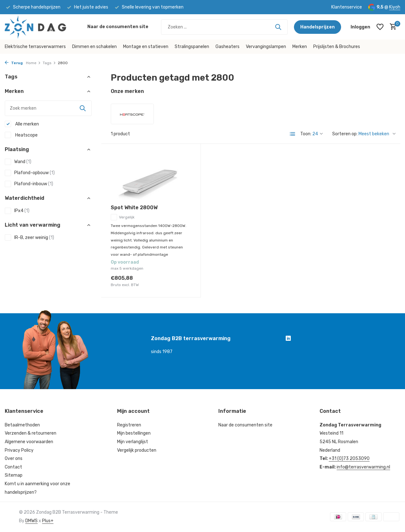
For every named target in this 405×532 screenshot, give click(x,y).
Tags (49, 63)
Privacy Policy (19, 450)
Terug (14, 63)
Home (33, 63)
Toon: (306, 134)
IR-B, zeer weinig (29, 237)
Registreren (129, 425)
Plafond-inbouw (29, 184)
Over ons (14, 459)
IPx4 (17, 211)
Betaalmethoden (22, 425)
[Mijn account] (360, 27)
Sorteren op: (345, 134)
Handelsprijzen (318, 27)
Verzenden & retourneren (31, 433)
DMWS (31, 521)
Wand (18, 162)
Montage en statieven (146, 47)
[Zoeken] (224, 27)
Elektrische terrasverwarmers (35, 47)
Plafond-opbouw (30, 173)
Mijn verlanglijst (133, 442)
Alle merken (22, 124)
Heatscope (21, 135)
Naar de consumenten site (118, 27)
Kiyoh (395, 7)
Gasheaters (227, 47)
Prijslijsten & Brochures (337, 47)
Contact (13, 467)
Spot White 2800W (134, 208)
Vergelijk (123, 217)
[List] (293, 134)
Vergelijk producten (137, 450)
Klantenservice (347, 7)
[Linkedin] (288, 339)
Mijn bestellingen (134, 433)
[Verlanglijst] (380, 27)
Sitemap (14, 475)
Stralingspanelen (192, 47)
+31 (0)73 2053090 (349, 459)
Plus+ (48, 521)
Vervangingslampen (266, 47)
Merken (300, 47)
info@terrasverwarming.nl (363, 467)
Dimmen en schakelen (94, 47)
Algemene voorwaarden (29, 442)
